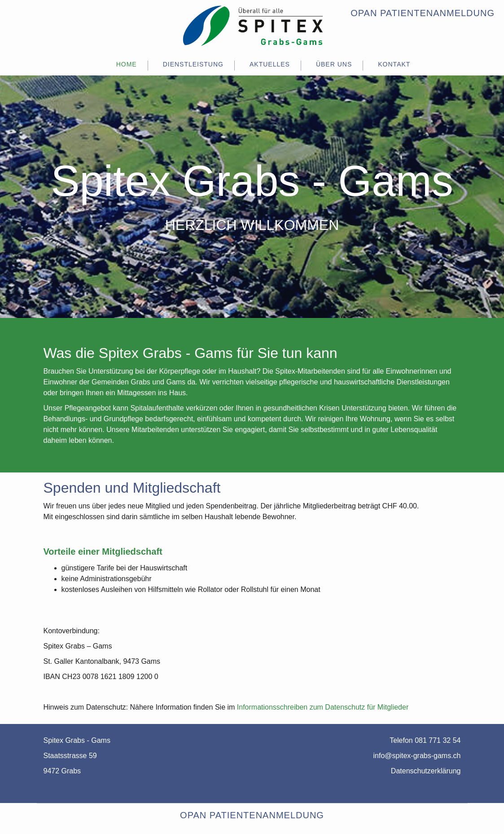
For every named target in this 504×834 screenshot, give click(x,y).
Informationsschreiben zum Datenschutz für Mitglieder (323, 707)
